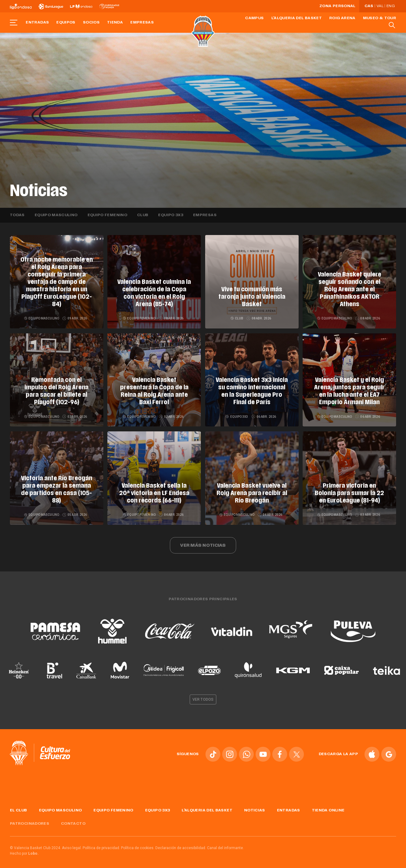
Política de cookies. (138, 844)
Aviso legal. (72, 844)
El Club (19, 807)
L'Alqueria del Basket (297, 18)
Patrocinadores (30, 820)
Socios (91, 23)
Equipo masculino (56, 215)
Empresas (142, 23)
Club (143, 215)
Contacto (73, 820)
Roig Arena (342, 18)
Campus (254, 18)
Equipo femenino (107, 215)
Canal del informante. (225, 844)
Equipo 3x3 (171, 215)
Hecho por (24, 850)
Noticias (255, 807)
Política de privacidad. (101, 844)
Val (380, 6)
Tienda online (328, 807)
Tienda (115, 23)
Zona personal (337, 6)
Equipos (66, 23)
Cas (369, 6)
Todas (17, 215)
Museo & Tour (380, 18)
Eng (391, 6)
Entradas (37, 23)
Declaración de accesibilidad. (181, 844)
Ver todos (203, 696)
